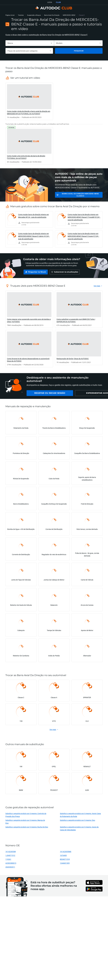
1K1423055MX (66, 852)
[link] (29, 101)
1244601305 (65, 863)
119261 (8, 859)
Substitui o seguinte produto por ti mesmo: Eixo (77, 820)
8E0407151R (65, 859)
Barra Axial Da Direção (52, 15)
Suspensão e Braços (34, 15)
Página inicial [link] (10, 15)
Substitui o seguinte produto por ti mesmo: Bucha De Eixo (27, 827)
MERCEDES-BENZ (69, 15)
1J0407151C (10, 855)
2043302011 (10, 867)
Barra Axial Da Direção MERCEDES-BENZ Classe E (80, 195)
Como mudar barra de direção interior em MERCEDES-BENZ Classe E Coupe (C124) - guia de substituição (83, 236)
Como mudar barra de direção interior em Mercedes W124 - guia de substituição (33, 216)
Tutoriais (21, 15)
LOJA (50, 2)
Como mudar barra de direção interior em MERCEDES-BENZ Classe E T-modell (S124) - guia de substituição (84, 217)
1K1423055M (11, 852)
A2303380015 (11, 863)
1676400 (63, 855)
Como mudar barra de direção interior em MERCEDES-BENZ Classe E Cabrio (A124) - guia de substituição (34, 236)
